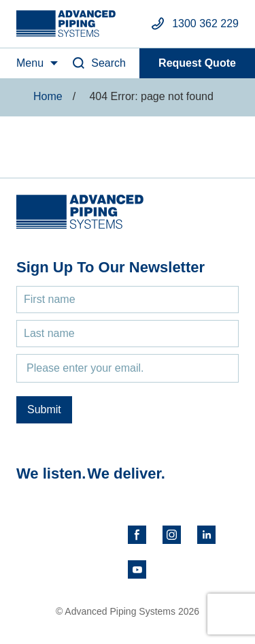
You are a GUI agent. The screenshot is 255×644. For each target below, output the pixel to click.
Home (48, 96)
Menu (30, 63)
